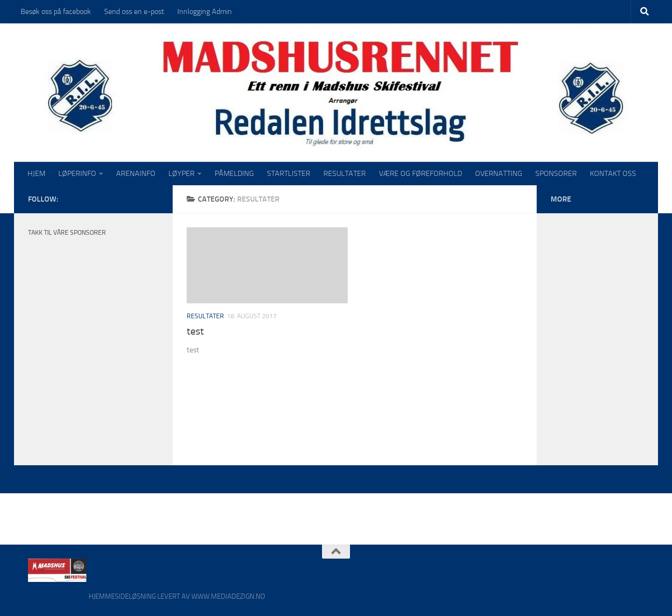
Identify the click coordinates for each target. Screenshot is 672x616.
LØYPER (182, 173)
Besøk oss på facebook (56, 11)
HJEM (36, 173)
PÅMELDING (234, 173)
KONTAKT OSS (613, 173)
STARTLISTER (289, 173)
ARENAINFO (136, 173)
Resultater (205, 316)
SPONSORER (556, 173)
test (195, 331)
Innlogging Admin (205, 11)
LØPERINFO (77, 173)
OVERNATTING (499, 173)
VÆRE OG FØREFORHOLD (420, 173)
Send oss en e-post (134, 11)
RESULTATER (345, 173)
